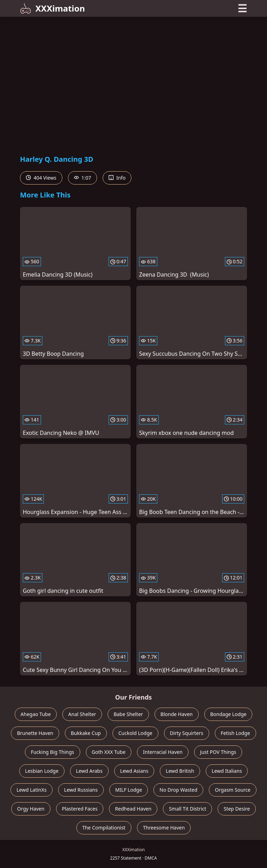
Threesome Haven (164, 828)
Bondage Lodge (228, 714)
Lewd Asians (134, 771)
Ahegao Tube (36, 714)
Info (117, 178)
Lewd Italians (227, 771)
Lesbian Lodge (42, 771)
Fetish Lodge (235, 733)
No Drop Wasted (178, 790)
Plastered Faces (80, 809)
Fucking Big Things (53, 752)
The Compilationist (104, 828)
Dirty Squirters (187, 733)
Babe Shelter (128, 714)
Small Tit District (187, 809)
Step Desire (237, 809)
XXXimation (52, 8)
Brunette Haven (35, 733)
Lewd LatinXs (32, 790)
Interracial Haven (163, 752)
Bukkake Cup (86, 733)
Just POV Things (218, 752)
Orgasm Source (232, 790)
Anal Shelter (82, 714)
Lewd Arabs (89, 771)
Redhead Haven (133, 809)
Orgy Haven (31, 809)
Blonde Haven (177, 714)
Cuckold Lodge (135, 733)
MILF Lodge (129, 790)
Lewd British (180, 771)
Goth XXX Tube (109, 752)
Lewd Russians (81, 790)
